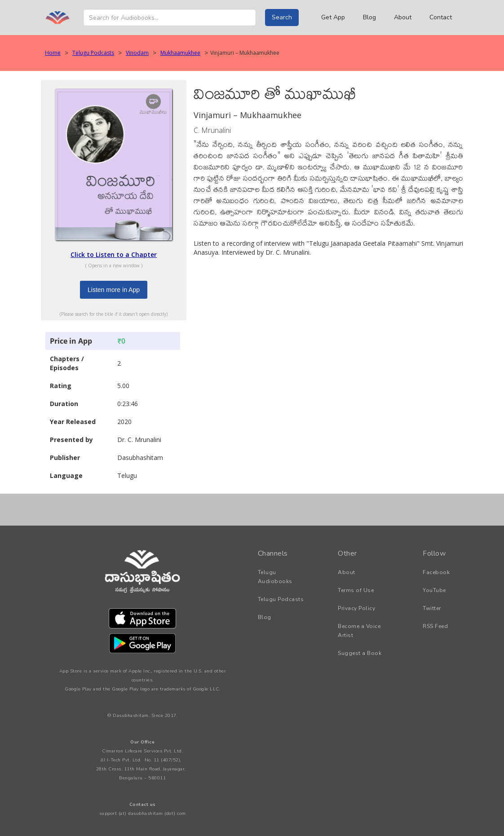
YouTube (434, 590)
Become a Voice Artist (359, 631)
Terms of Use (356, 590)
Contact (441, 17)
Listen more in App (114, 290)
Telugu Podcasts (93, 53)
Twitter (432, 608)
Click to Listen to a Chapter (114, 254)
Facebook (436, 572)
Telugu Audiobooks (275, 577)
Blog (369, 17)
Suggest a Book (360, 653)
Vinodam (137, 53)
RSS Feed (435, 626)
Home (53, 53)
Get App (333, 17)
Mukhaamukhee (180, 53)
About (403, 17)
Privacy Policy (356, 608)
